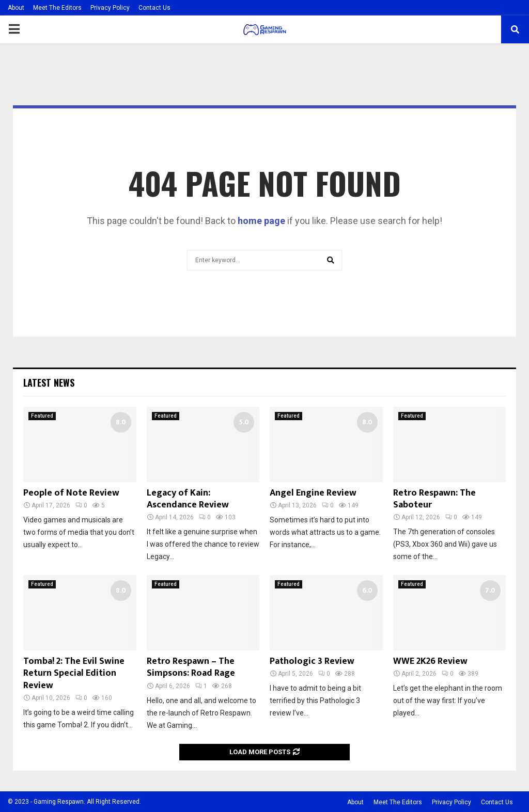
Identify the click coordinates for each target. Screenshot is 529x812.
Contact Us (154, 8)
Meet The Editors (57, 8)
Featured (42, 416)
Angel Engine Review (313, 493)
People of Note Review (71, 493)
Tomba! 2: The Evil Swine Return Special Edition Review (74, 673)
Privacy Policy (110, 8)
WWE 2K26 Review (430, 661)
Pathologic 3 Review (312, 661)
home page (261, 221)
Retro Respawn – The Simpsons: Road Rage (191, 667)
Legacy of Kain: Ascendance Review (188, 499)
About (16, 8)
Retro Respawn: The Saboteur (434, 499)
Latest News (49, 383)
